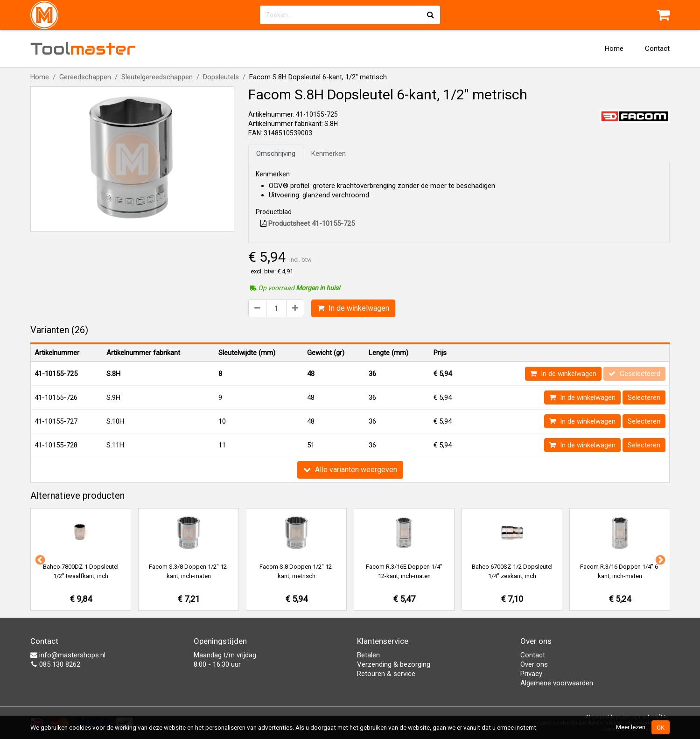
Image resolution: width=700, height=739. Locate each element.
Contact (657, 49)
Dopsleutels (221, 77)
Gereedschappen (85, 77)
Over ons (534, 664)
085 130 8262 (55, 664)
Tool (83, 49)
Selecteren (644, 397)
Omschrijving (276, 153)
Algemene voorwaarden (557, 683)
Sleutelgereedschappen (157, 77)
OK (661, 727)
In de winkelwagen (353, 308)
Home (614, 49)
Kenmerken (329, 153)
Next (659, 559)
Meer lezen (631, 727)
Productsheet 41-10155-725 (308, 223)
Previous (39, 559)
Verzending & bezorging (394, 664)
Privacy (531, 674)
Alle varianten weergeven (350, 470)
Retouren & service (386, 674)
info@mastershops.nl (68, 655)
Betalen (368, 655)
